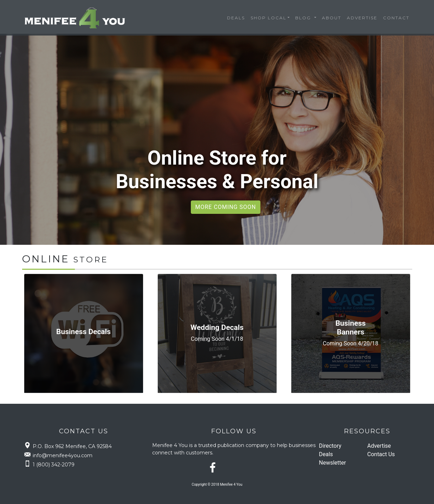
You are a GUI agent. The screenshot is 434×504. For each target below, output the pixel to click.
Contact (396, 18)
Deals (236, 18)
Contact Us (381, 454)
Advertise (362, 18)
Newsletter (333, 463)
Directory (330, 446)
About (332, 18)
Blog (304, 18)
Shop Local (268, 18)
